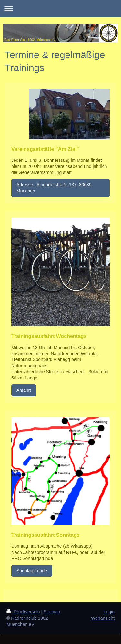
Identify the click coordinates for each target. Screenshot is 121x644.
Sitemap (52, 612)
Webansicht (103, 618)
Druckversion (24, 612)
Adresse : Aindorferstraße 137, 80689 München (54, 188)
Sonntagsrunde (32, 571)
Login (109, 612)
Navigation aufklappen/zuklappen (60, 9)
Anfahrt (24, 390)
